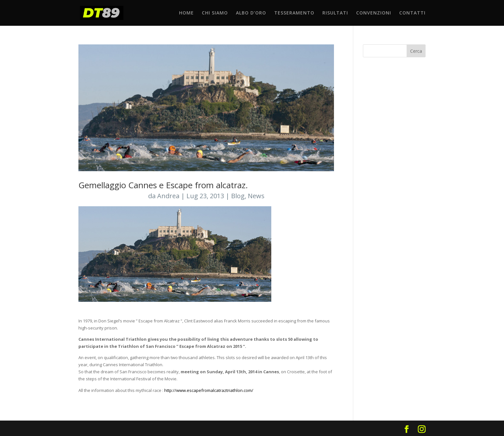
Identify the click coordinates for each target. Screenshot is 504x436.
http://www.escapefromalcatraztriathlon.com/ (209, 390)
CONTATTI (412, 13)
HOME (186, 13)
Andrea (168, 196)
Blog (238, 196)
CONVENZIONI (374, 13)
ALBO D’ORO (251, 13)
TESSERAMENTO (294, 13)
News (256, 196)
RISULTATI (335, 13)
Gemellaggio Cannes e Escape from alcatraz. (163, 185)
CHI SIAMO (215, 13)
